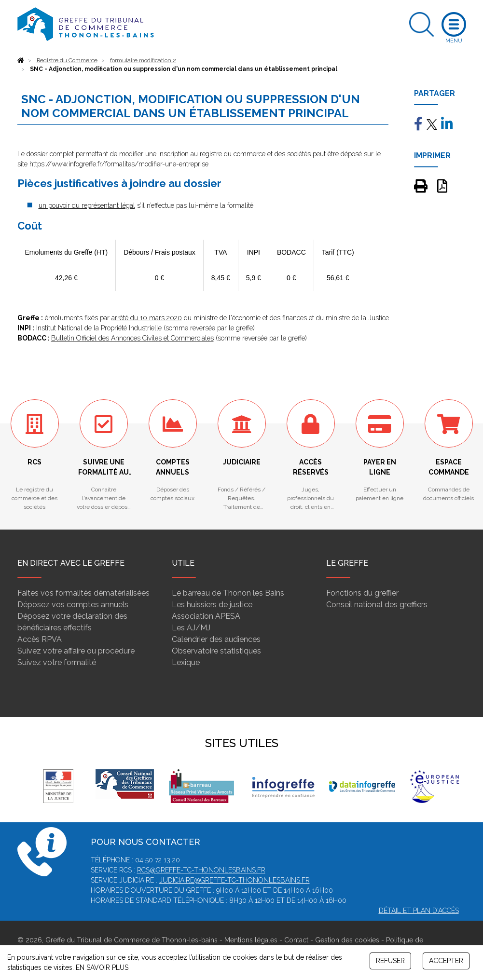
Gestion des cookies (347, 940)
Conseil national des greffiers (377, 605)
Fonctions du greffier (362, 593)
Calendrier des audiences (216, 639)
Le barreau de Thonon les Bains (228, 593)
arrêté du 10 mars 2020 (147, 318)
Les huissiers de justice (212, 605)
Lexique (186, 662)
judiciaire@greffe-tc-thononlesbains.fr (235, 880)
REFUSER (390, 961)
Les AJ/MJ (191, 628)
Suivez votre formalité (57, 662)
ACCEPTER (446, 961)
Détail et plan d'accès (419, 911)
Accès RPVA (40, 639)
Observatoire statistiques (216, 651)
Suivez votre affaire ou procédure (76, 651)
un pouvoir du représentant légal (87, 205)
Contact (296, 940)
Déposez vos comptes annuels (73, 605)
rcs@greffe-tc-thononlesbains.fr (201, 870)
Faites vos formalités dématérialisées (83, 593)
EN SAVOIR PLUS (102, 967)
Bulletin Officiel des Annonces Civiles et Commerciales (132, 338)
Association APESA (206, 616)
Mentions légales (251, 940)
